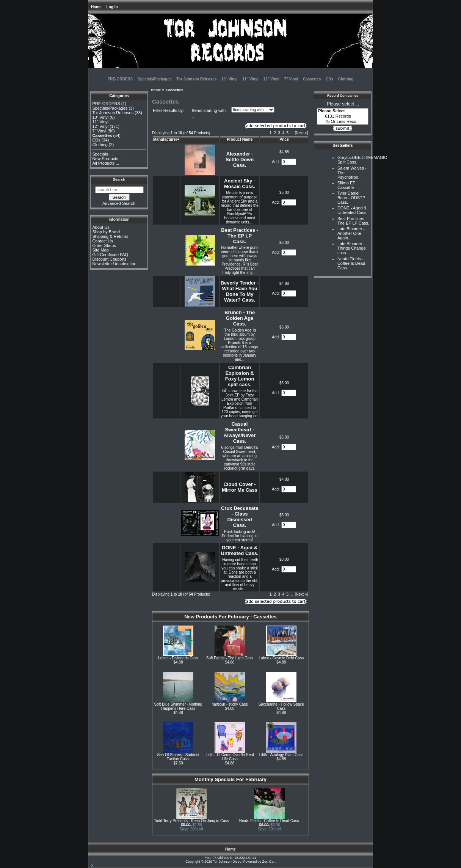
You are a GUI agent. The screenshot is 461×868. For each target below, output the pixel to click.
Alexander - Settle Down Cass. (240, 160)
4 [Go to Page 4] (283, 133)
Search (119, 179)
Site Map (100, 250)
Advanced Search (119, 203)
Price (284, 139)
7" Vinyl (291, 79)
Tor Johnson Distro (227, 862)
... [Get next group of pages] (291, 133)
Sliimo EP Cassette (346, 185)
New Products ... (107, 159)
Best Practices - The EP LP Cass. (240, 236)
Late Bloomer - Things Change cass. (352, 248)
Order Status (104, 245)
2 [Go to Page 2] (275, 133)
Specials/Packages (155, 79)
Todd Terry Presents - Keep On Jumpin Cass (191, 821)
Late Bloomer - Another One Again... (351, 233)
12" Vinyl (271, 79)
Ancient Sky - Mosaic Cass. (240, 184)
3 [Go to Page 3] (279, 133)
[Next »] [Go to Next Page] (301, 133)
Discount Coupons (109, 259)
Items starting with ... (209, 114)
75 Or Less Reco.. (343, 122)
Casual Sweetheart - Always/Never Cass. (240, 432)
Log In (112, 7)
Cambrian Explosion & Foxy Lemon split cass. (240, 376)
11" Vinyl (250, 79)
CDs (329, 79)
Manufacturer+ (166, 139)
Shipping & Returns (110, 236)
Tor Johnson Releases (196, 79)
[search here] (119, 190)
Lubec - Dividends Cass (178, 658)
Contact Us (102, 241)
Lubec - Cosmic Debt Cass (281, 658)
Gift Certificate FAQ (110, 255)
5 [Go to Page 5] (288, 133)
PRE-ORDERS (120, 79)
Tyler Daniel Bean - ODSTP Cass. (351, 198)
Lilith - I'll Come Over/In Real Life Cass (230, 757)
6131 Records (343, 116)
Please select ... (343, 104)
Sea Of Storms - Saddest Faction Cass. (178, 757)
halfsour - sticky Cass (230, 704)
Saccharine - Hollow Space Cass (281, 706)
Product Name (240, 139)
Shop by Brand (106, 232)
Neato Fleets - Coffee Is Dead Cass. (270, 821)
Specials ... (102, 154)
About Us (101, 227)
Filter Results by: (168, 110)
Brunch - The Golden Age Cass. (240, 318)
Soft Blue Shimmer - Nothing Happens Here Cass (178, 706)
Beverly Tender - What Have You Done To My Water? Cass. (240, 291)
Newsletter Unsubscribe (114, 264)
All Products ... (106, 163)
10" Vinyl (229, 79)
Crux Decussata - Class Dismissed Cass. (240, 517)
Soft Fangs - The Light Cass (230, 658)
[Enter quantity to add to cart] (289, 162)
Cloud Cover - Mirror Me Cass (240, 487)
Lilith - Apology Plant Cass (281, 755)
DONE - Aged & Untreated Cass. (240, 550)
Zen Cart (269, 862)
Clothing (346, 79)
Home (96, 7)
